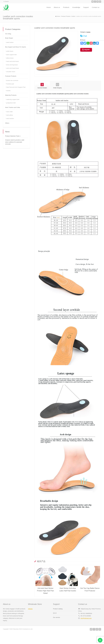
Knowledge (76, 7)
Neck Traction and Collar (13, 107)
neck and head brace (13, 68)
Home (49, 7)
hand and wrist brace (13, 61)
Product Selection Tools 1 (13, 136)
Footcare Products (11, 76)
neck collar (9, 112)
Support (86, 7)
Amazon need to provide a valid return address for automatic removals (15, 142)
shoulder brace (11, 72)
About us (57, 7)
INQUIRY (87, 50)
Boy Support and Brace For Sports (16, 47)
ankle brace (10, 51)
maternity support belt (13, 99)
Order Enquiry (57, 94)
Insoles (88, 32)
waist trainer (10, 42)
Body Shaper (9, 38)
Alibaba (30, 617)
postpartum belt (11, 103)
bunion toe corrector (12, 80)
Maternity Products (11, 95)
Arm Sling (8, 34)
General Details (42, 94)
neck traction (10, 119)
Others (7, 123)
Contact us (96, 7)
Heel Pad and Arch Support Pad (16, 87)
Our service (57, 626)
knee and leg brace (12, 65)
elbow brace (10, 58)
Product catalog (58, 617)
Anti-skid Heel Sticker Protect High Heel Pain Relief (45, 599)
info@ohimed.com (86, 627)
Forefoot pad (10, 84)
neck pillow (10, 115)
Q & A (55, 621)
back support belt (11, 55)
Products (66, 7)
